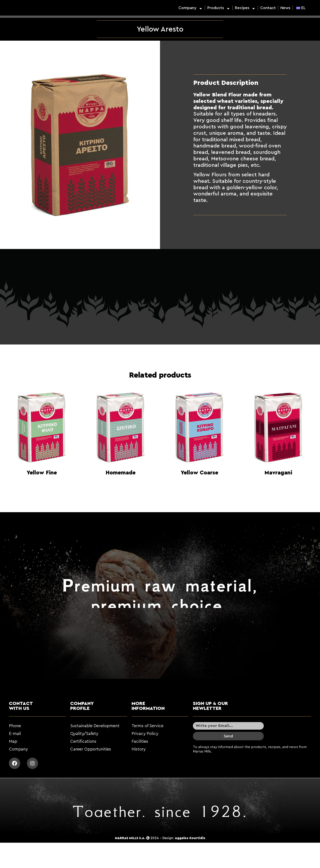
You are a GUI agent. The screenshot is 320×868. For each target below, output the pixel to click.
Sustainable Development (95, 726)
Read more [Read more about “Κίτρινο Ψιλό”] (42, 484)
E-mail (15, 734)
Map (13, 742)
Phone (15, 726)
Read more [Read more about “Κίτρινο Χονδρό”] (200, 484)
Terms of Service (147, 726)
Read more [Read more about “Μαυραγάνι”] (278, 484)
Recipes (245, 8)
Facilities (140, 742)
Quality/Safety (84, 734)
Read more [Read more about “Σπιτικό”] (121, 484)
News (285, 8)
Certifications (83, 742)
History (139, 749)
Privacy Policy (145, 734)
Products (219, 8)
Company (191, 8)
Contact (268, 8)
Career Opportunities (91, 749)
